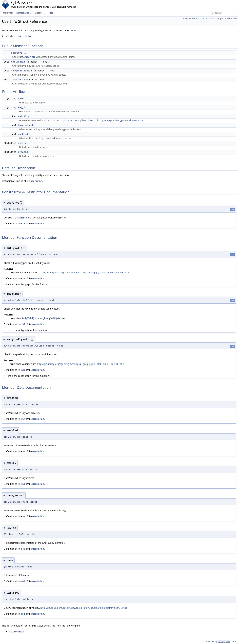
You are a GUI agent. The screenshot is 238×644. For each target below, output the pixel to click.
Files (52, 13)
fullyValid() (28, 318)
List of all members (229, 18)
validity (24, 116)
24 (24, 278)
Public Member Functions (193, 18)
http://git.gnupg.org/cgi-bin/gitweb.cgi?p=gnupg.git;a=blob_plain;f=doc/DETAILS (99, 120)
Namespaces (24, 13)
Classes (40, 13)
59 (24, 451)
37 (24, 324)
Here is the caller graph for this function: (27, 284)
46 (24, 549)
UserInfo (17, 53)
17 (24, 223)
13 (22, 181)
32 (24, 370)
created (23, 152)
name (21, 99)
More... (75, 30)
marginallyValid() (48, 318)
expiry (22, 143)
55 (24, 516)
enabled (23, 134)
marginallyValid (21, 71)
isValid (16, 80)
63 (24, 484)
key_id (22, 107)
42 (24, 581)
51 (24, 614)
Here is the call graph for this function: (26, 330)
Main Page (8, 13)
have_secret (26, 125)
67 (24, 419)
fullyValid (18, 62)
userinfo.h (23, 36)
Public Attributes (213, 18)
